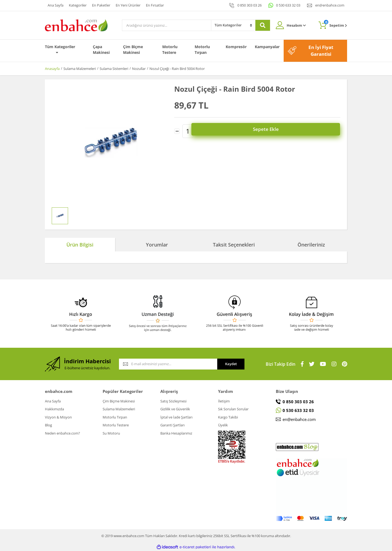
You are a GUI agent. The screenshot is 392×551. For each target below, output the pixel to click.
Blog (48, 425)
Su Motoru (111, 433)
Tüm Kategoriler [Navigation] (60, 49)
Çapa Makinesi (101, 50)
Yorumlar (157, 245)
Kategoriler (78, 5)
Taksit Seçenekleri (234, 245)
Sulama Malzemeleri (119, 409)
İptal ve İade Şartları (176, 417)
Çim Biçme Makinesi (133, 50)
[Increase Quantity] (199, 130)
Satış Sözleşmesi (173, 401)
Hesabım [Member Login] (296, 25)
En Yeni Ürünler (128, 5)
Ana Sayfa (56, 5)
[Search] (167, 25)
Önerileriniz (311, 245)
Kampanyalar (267, 47)
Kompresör (236, 47)
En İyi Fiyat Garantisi (321, 51)
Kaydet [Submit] (231, 364)
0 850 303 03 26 (249, 5)
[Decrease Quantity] (177, 130)
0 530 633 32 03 (288, 5)
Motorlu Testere (170, 50)
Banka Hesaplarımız (176, 433)
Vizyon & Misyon (58, 417)
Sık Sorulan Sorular (233, 409)
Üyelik (223, 425)
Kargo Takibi (228, 417)
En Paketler (101, 5)
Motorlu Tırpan (202, 50)
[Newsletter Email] (168, 364)
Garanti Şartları (172, 425)
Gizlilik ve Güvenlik (175, 409)
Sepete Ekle (275, 130)
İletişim (224, 401)
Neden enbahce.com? (62, 433)
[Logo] (76, 25)
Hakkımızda (54, 409)
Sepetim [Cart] (336, 24)
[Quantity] (188, 130)
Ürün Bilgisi (80, 245)
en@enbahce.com (330, 5)
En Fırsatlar (155, 5)
